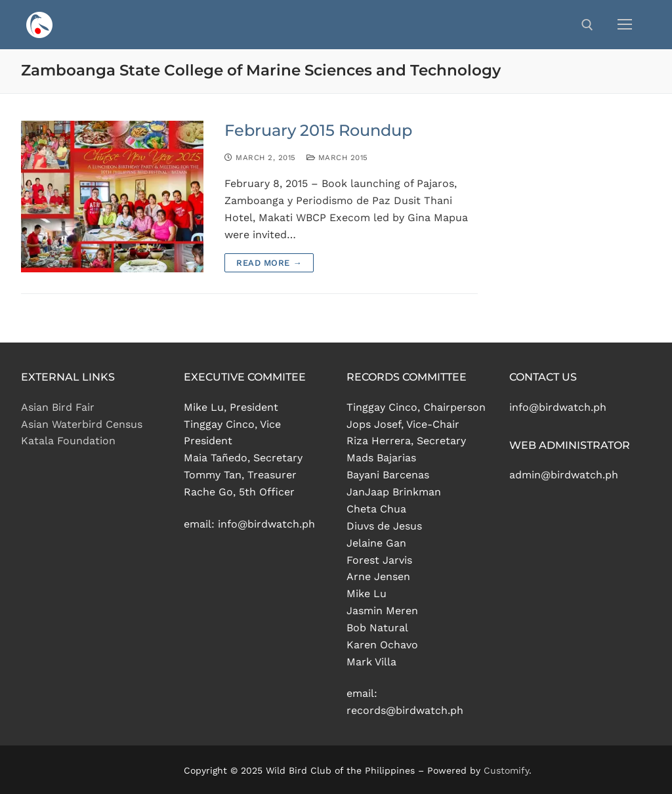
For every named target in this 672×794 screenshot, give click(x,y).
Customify (506, 770)
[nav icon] (625, 25)
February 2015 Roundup (318, 130)
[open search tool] (587, 25)
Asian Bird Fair (58, 407)
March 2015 (337, 157)
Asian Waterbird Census (82, 424)
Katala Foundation (68, 441)
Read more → (269, 263)
